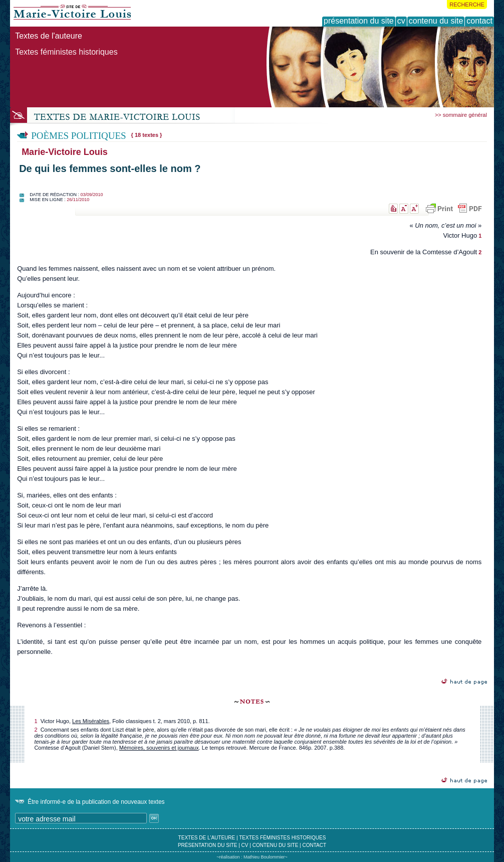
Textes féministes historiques (66, 52)
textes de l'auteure (207, 838)
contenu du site (276, 845)
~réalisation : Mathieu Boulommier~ (252, 857)
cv (245, 845)
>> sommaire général (461, 115)
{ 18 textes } (147, 135)
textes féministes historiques (282, 838)
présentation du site (208, 845)
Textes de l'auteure (49, 36)
